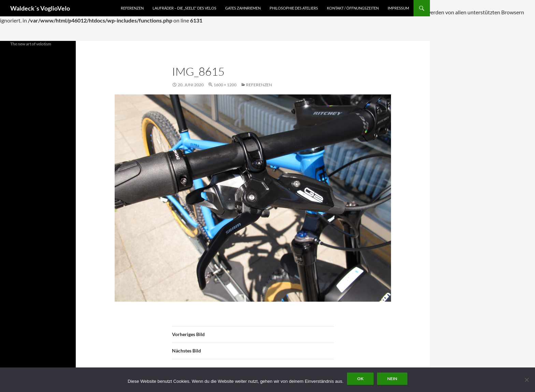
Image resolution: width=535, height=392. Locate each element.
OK (360, 379)
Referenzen (132, 8)
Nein (392, 379)
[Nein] (526, 380)
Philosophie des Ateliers (294, 8)
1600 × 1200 (225, 85)
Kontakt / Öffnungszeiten (353, 8)
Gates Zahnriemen (243, 8)
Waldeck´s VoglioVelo (40, 8)
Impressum (398, 8)
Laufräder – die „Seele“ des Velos (184, 8)
